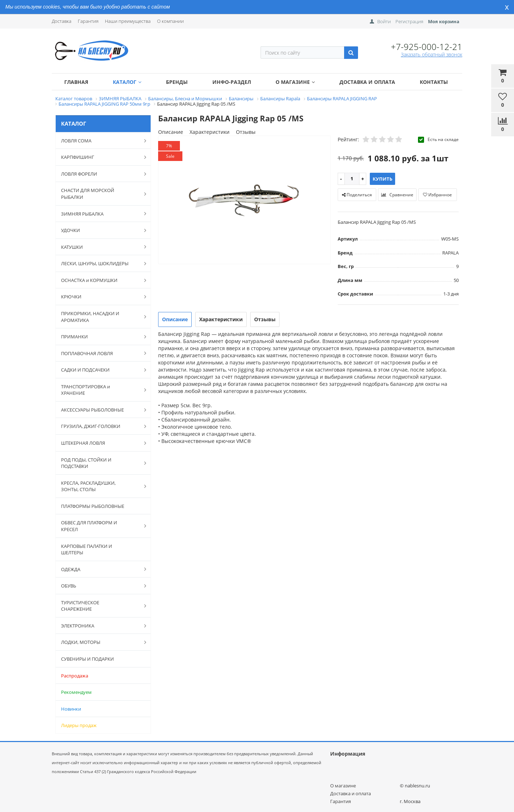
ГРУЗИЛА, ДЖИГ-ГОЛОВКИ (100, 426)
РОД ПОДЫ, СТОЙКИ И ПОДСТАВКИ (100, 463)
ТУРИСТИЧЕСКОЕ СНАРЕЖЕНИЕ (100, 606)
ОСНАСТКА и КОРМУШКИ (100, 280)
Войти (384, 21)
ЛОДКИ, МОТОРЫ (100, 642)
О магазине (295, 82)
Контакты (434, 82)
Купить (382, 179)
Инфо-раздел (232, 82)
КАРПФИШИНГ (100, 157)
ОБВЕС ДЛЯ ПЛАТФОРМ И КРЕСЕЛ (100, 526)
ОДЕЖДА (100, 569)
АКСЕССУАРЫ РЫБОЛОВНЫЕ (100, 410)
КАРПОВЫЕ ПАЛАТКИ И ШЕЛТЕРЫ (87, 549)
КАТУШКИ (100, 247)
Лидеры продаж (79, 725)
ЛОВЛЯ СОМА (100, 141)
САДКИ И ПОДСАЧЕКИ (100, 370)
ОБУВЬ (100, 586)
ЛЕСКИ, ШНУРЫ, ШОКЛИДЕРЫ (100, 263)
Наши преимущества (128, 21)
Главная (76, 82)
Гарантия (88, 21)
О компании (170, 21)
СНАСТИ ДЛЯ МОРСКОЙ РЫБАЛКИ (100, 194)
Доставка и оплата (367, 82)
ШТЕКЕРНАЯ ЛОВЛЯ (100, 443)
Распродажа (75, 676)
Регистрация (409, 21)
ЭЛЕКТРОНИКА (100, 626)
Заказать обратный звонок (432, 54)
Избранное (437, 195)
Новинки (71, 709)
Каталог (127, 82)
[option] (244, 200)
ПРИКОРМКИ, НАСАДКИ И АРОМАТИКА (100, 317)
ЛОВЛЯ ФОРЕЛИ (100, 174)
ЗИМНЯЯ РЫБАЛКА (100, 213)
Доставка (62, 21)
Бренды (177, 82)
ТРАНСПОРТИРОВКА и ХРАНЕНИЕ (100, 390)
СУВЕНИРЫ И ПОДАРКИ (87, 659)
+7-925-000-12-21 (427, 47)
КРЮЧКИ (100, 297)
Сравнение (397, 195)
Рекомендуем (76, 692)
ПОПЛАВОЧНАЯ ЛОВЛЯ (100, 353)
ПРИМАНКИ (100, 337)
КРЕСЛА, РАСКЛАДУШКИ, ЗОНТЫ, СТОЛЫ (100, 486)
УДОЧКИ (100, 230)
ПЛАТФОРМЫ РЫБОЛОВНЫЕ (93, 506)
